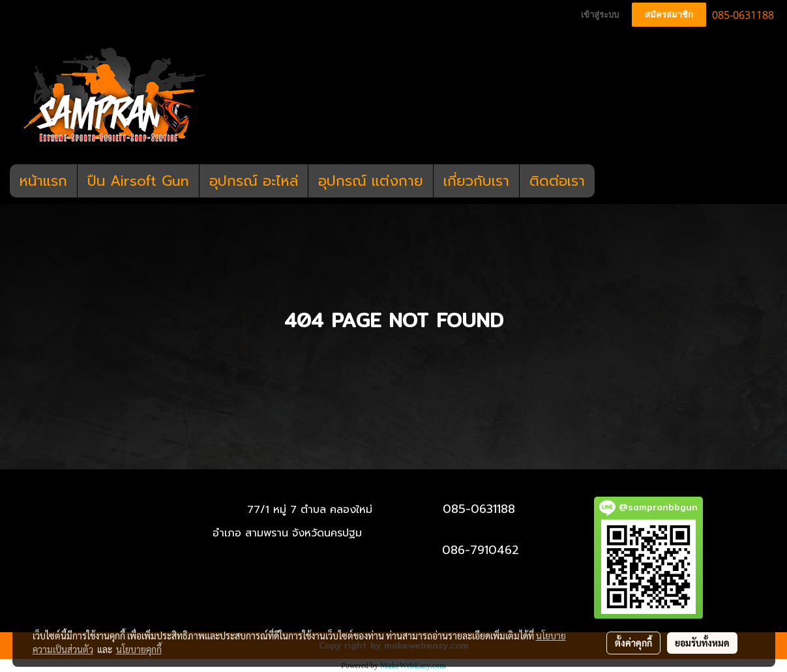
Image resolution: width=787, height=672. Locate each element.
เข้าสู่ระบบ (600, 15)
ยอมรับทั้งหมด (702, 643)
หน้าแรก (43, 181)
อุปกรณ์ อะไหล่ (254, 181)
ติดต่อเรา (557, 181)
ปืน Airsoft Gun (138, 181)
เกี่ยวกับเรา (476, 181)
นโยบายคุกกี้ (139, 649)
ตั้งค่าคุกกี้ (633, 643)
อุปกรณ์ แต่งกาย (371, 181)
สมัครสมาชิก (669, 15)
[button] (606, 181)
